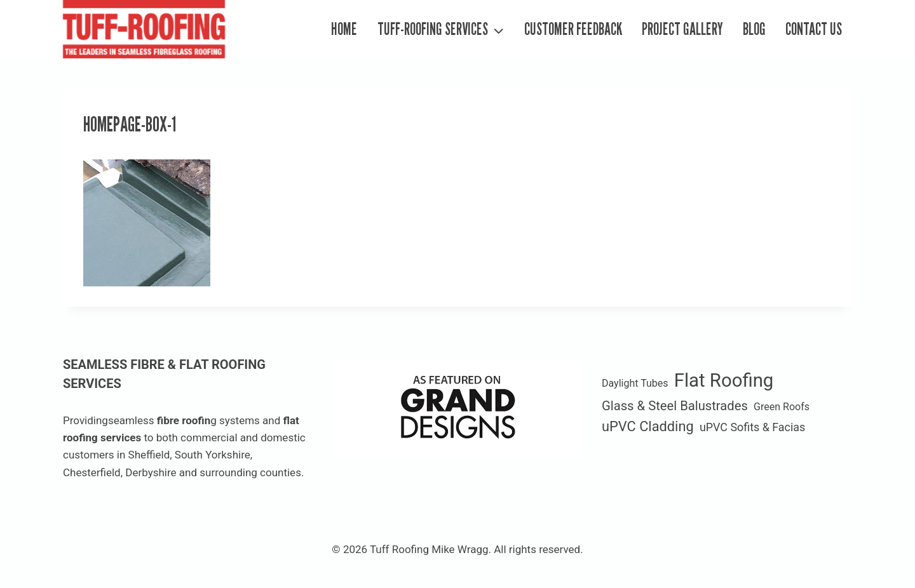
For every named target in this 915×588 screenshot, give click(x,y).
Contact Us (814, 29)
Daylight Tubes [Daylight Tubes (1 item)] (635, 383)
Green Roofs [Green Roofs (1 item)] (782, 407)
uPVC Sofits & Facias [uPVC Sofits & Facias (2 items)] (752, 427)
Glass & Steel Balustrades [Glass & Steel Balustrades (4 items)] (675, 406)
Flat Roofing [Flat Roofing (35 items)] (724, 380)
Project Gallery (682, 29)
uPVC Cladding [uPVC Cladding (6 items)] (648, 426)
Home (344, 29)
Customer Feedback (573, 29)
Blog (754, 29)
